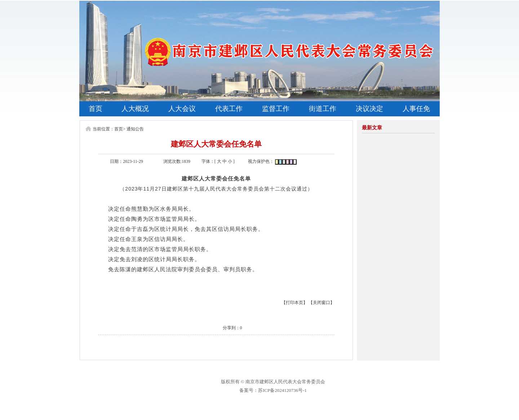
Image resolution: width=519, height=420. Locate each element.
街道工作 (323, 109)
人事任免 (416, 109)
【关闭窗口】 (321, 303)
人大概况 (135, 109)
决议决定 (369, 109)
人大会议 (182, 109)
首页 (96, 109)
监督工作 (276, 109)
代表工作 (229, 109)
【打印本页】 (294, 303)
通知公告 (135, 129)
